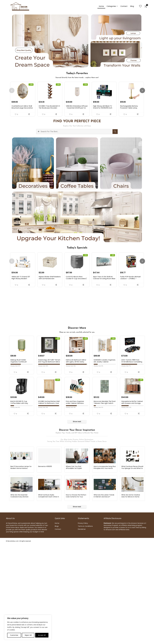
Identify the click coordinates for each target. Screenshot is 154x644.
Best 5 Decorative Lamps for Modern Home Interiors (21, 567)
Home (101, 6)
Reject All (28, 635)
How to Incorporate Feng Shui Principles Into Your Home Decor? (105, 568)
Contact (124, 6)
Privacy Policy (83, 623)
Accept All (42, 635)
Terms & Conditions (85, 626)
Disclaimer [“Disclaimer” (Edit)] (82, 629)
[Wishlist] (140, 6)
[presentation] (12, 90)
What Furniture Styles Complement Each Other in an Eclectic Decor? (49, 597)
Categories (111, 6)
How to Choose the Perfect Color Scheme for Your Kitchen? (76, 597)
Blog (132, 6)
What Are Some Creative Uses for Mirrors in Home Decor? (131, 597)
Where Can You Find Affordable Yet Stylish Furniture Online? (74, 568)
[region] (28, 627)
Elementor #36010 (45, 566)
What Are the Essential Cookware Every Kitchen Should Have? (19, 597)
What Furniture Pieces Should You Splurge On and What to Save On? (132, 568)
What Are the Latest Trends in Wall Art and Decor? (104, 596)
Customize (14, 635)
